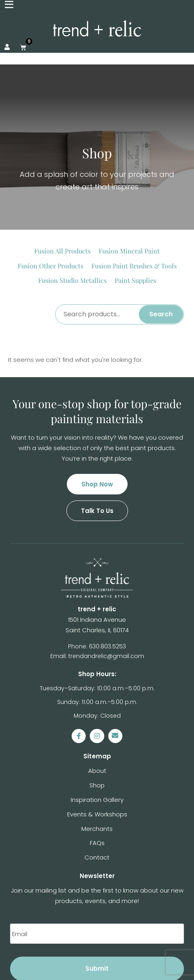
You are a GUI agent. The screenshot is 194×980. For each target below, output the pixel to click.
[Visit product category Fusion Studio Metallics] (72, 211)
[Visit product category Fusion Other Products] (51, 196)
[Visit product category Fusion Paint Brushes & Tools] (134, 196)
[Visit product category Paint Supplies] (135, 211)
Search (161, 244)
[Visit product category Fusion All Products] (62, 181)
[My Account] (7, 47)
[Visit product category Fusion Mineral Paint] (129, 181)
